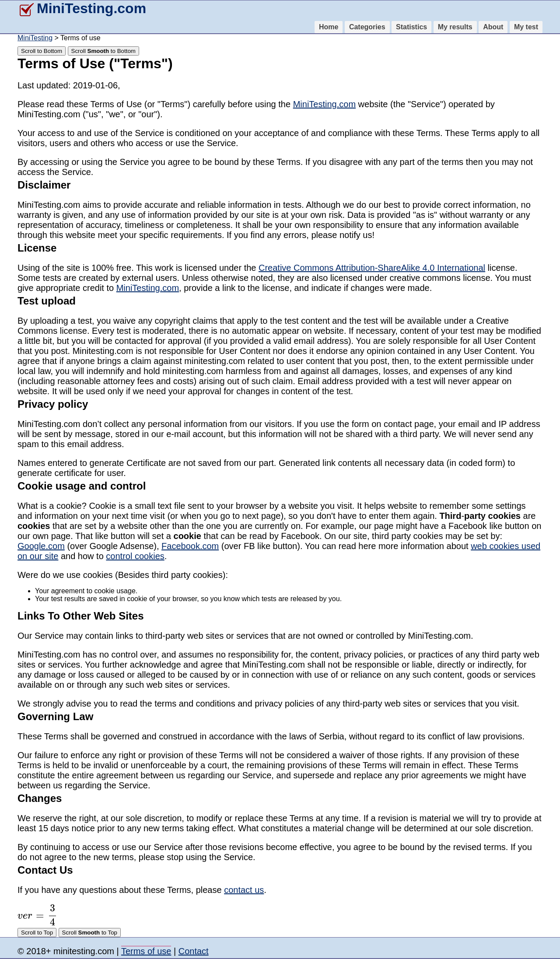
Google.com (41, 546)
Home (329, 27)
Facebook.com (190, 546)
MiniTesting (35, 38)
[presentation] (37, 915)
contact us (244, 890)
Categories (367, 27)
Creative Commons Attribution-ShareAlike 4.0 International (372, 268)
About (493, 27)
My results (455, 27)
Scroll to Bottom (42, 51)
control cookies (135, 556)
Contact (194, 951)
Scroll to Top (37, 933)
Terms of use (146, 951)
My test (526, 27)
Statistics (411, 27)
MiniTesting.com (82, 8)
